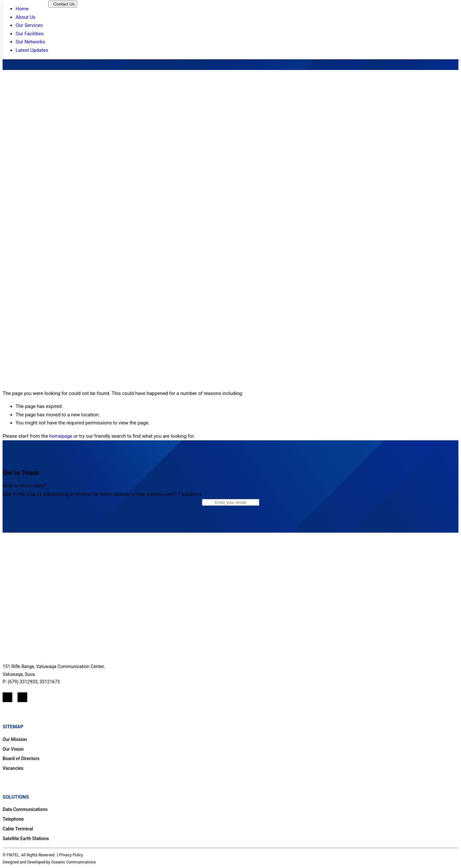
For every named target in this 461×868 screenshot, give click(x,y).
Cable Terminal (18, 829)
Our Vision (13, 749)
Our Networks (30, 42)
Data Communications (25, 809)
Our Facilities (30, 34)
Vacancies (13, 768)
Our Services (29, 25)
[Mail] (22, 697)
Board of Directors (21, 758)
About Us (25, 17)
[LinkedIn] (7, 697)
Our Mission (15, 739)
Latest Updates (32, 50)
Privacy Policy (71, 855)
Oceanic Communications (73, 862)
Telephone (13, 819)
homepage (61, 436)
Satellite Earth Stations (26, 839)
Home (22, 9)
